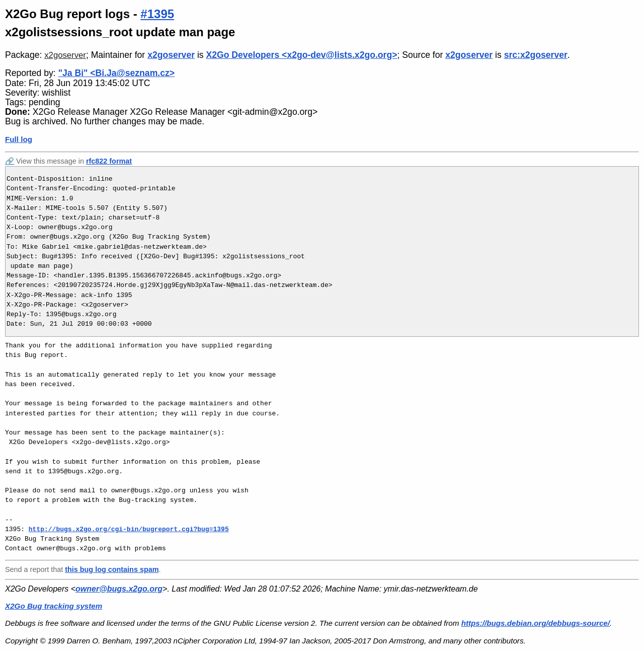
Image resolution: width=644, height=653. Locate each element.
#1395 (157, 14)
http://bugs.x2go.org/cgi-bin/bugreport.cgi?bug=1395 (129, 529)
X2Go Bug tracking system (54, 606)
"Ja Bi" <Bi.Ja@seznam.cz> (116, 73)
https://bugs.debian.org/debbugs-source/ (536, 623)
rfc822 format (109, 161)
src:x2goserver (536, 55)
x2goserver (65, 55)
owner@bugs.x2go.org (119, 589)
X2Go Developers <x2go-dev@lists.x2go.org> (302, 55)
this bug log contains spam (112, 569)
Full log (19, 139)
